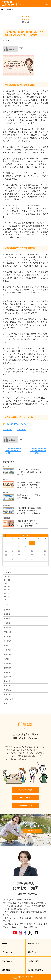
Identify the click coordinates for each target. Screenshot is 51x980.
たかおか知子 (16, 3)
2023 (6, 587)
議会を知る (6, 970)
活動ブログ (32, 952)
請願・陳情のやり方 (26, 806)
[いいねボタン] (10, 49)
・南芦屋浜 (6, 659)
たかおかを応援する (35, 970)
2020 (6, 596)
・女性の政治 (7, 672)
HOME (3, 10)
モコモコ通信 (7, 961)
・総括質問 (6, 619)
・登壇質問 (6, 614)
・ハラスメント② (8, 695)
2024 (6, 583)
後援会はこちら (33, 831)
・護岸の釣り (7, 663)
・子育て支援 (7, 632)
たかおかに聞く (34, 961)
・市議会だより (8, 699)
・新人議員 (6, 681)
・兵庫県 (5, 645)
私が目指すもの (34, 943)
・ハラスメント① (8, 686)
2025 (6, 580)
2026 (6, 577)
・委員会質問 (7, 628)
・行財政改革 (7, 641)
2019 (6, 600)
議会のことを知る (26, 798)
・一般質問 (6, 623)
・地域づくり (7, 650)
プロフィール (7, 952)
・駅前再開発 (7, 668)
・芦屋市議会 (7, 690)
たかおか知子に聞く (26, 790)
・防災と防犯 (7, 637)
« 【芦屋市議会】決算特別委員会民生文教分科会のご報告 (13, 451)
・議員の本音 (7, 677)
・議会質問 (6, 610)
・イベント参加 (8, 654)
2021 (6, 593)
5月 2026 (25, 535)
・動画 (5, 704)
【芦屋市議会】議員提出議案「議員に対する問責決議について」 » (38, 451)
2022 (6, 590)
